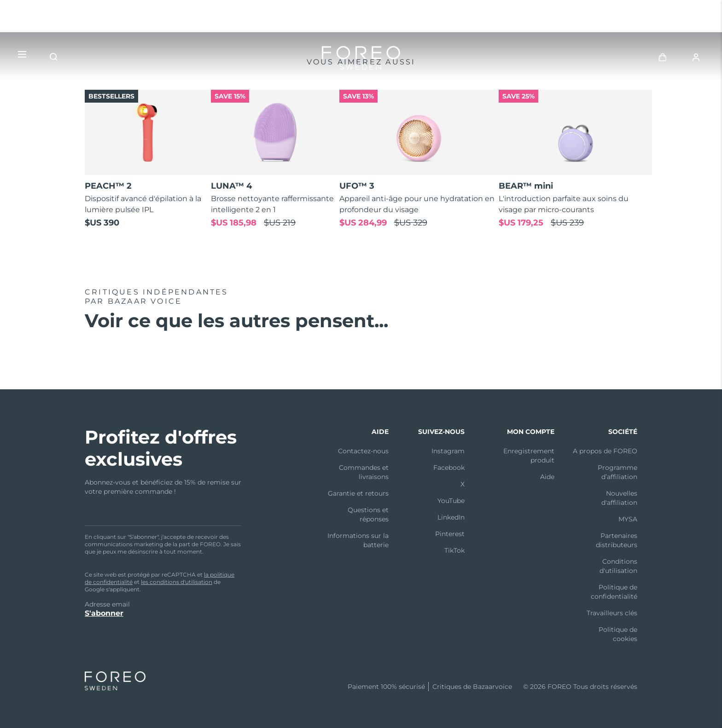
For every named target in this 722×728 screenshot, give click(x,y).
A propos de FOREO (605, 451)
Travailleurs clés (612, 613)
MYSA (628, 519)
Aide (547, 477)
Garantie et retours (358, 493)
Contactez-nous (363, 451)
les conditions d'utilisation (177, 582)
